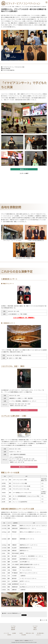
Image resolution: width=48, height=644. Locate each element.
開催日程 (13, 628)
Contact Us (38, 635)
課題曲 (35, 628)
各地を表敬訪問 (6, 69)
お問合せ (35, 629)
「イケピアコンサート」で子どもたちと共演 (13, 67)
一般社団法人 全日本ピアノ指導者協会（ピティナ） (24, 640)
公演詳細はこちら (24, 467)
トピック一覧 (43, 620)
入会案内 (21, 633)
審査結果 (13, 629)
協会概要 (14, 633)
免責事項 (9, 635)
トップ (2, 7)
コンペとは (35, 626)
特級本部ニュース (17, 613)
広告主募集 (24, 635)
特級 (13, 7)
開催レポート (24, 169)
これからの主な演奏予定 (8, 70)
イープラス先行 (24, 410)
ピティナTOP (6, 633)
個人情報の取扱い (41, 633)
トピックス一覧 (8, 7)
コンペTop (13, 626)
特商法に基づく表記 (30, 633)
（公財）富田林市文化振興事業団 (17, 454)
